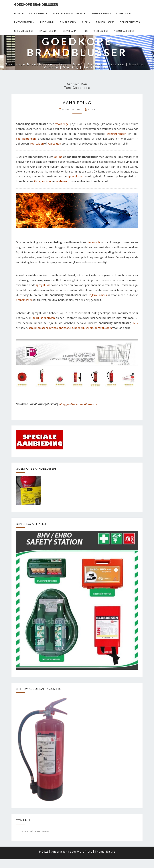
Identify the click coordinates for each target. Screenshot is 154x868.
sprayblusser (76, 176)
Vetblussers (101, 31)
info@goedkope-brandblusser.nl (78, 404)
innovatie (94, 242)
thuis (37, 181)
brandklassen (24, 300)
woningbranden (117, 134)
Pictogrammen (23, 22)
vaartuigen (54, 143)
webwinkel (44, 831)
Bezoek (23, 831)
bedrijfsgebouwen (44, 318)
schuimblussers (38, 328)
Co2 (86, 31)
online (58, 157)
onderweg (62, 181)
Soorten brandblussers (68, 13)
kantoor (47, 181)
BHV (136, 323)
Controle (122, 13)
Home (17, 13)
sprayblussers (103, 328)
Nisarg (111, 851)
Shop (85, 22)
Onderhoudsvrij (101, 13)
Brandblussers (105, 22)
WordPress (85, 851)
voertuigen (37, 143)
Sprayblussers (48, 31)
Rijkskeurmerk (98, 295)
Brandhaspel (70, 31)
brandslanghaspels (61, 328)
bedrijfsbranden (26, 139)
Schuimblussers (24, 31)
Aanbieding (77, 103)
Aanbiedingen (37, 13)
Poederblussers (130, 22)
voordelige (62, 124)
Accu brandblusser (126, 31)
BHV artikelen (68, 22)
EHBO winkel (47, 22)
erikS (92, 109)
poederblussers (84, 328)
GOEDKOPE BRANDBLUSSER (36, 4)
